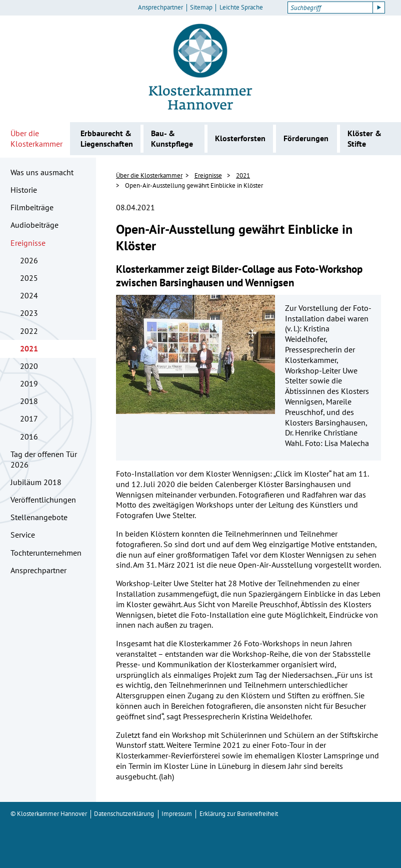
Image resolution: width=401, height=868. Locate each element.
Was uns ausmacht (42, 172)
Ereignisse (28, 243)
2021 (29, 348)
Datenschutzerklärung (124, 814)
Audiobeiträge (34, 225)
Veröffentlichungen (43, 500)
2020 (29, 366)
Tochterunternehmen (46, 553)
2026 (29, 260)
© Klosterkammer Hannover (49, 814)
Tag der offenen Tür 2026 (44, 459)
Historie (24, 190)
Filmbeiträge (32, 207)
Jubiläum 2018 (36, 482)
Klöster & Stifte (364, 138)
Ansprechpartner (160, 8)
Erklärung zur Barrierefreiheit (239, 814)
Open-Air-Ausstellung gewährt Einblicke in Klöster (194, 185)
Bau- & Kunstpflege (172, 138)
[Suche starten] (379, 8)
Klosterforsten (240, 138)
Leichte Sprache (241, 8)
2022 (29, 331)
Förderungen (306, 138)
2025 (29, 278)
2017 (29, 418)
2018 (29, 401)
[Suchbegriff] (330, 8)
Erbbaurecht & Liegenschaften (107, 138)
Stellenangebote (39, 517)
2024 (29, 295)
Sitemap (201, 8)
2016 (29, 437)
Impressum (177, 814)
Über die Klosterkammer (36, 138)
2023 (29, 313)
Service (23, 535)
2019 (29, 383)
